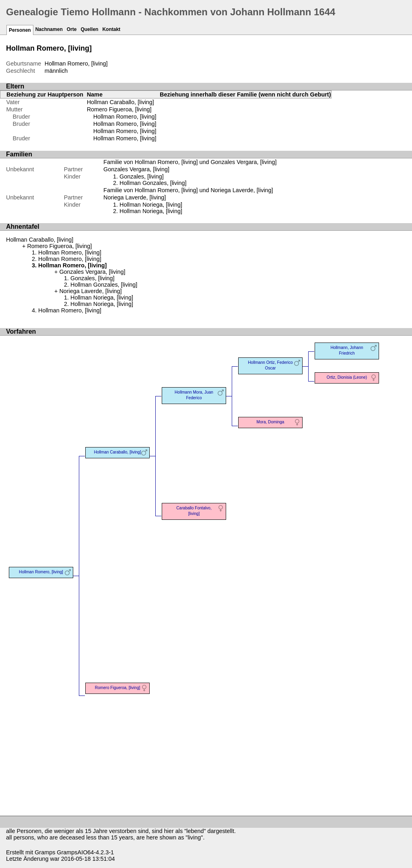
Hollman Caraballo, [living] (121, 102)
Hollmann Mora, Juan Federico (194, 395)
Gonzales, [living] (142, 176)
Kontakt (111, 29)
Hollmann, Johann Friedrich (347, 350)
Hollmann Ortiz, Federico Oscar (270, 365)
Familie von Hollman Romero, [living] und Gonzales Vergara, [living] (190, 162)
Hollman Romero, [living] (125, 117)
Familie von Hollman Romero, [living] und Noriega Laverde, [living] (188, 190)
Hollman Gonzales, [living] (153, 183)
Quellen (89, 29)
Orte (72, 29)
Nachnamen (49, 29)
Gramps (45, 852)
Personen (20, 30)
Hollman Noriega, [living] (151, 205)
